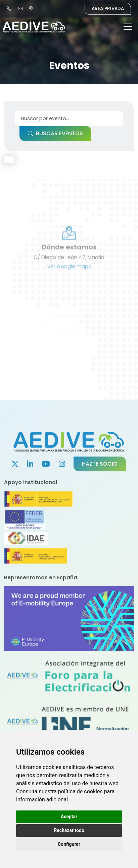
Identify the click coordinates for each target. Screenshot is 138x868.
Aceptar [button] (69, 817)
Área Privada (108, 9)
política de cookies (80, 791)
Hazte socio (100, 464)
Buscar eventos (55, 133)
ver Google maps (69, 281)
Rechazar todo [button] (69, 830)
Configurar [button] (69, 844)
